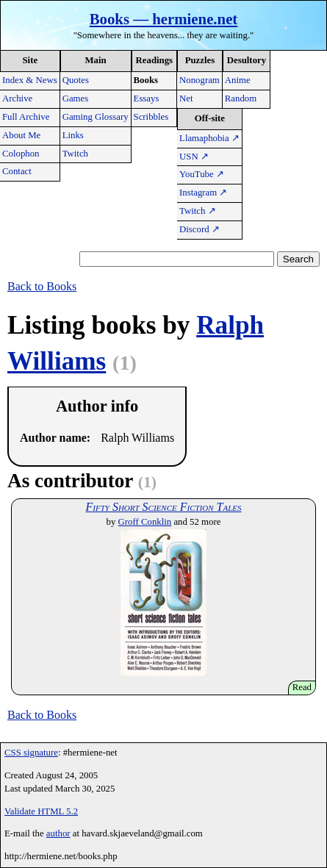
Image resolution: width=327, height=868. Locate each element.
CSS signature (31, 753)
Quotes (76, 80)
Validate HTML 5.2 (41, 811)
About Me (21, 135)
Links (73, 135)
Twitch (75, 154)
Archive (17, 98)
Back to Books (42, 286)
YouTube (202, 174)
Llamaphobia (209, 138)
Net (186, 98)
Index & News (30, 80)
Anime (238, 80)
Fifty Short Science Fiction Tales (163, 507)
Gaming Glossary (96, 117)
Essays (147, 98)
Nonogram (200, 80)
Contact (17, 171)
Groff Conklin (145, 522)
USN (194, 157)
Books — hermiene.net (164, 19)
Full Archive (26, 117)
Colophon (21, 154)
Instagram (203, 193)
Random (241, 98)
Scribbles (151, 117)
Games (76, 98)
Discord (200, 229)
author (58, 833)
